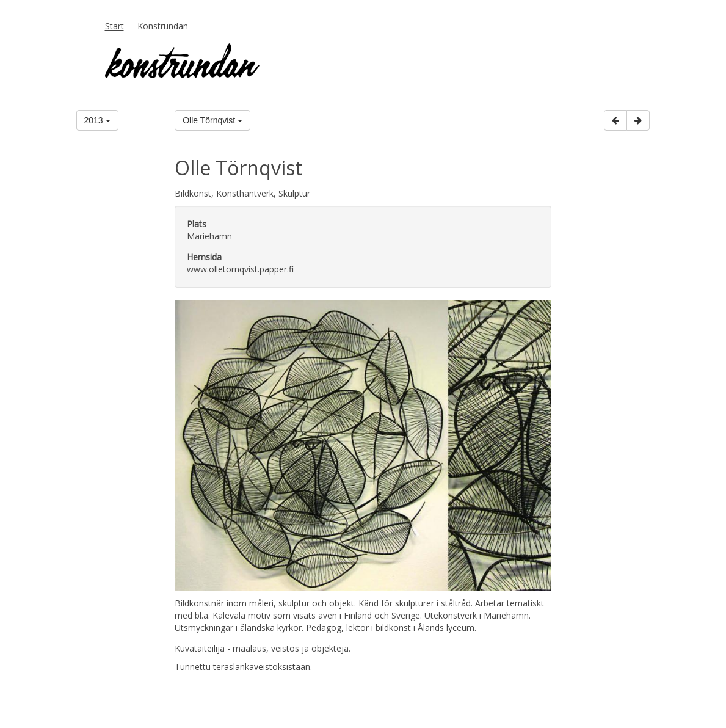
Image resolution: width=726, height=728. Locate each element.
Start (114, 26)
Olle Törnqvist (212, 120)
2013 (97, 120)
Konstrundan (163, 26)
